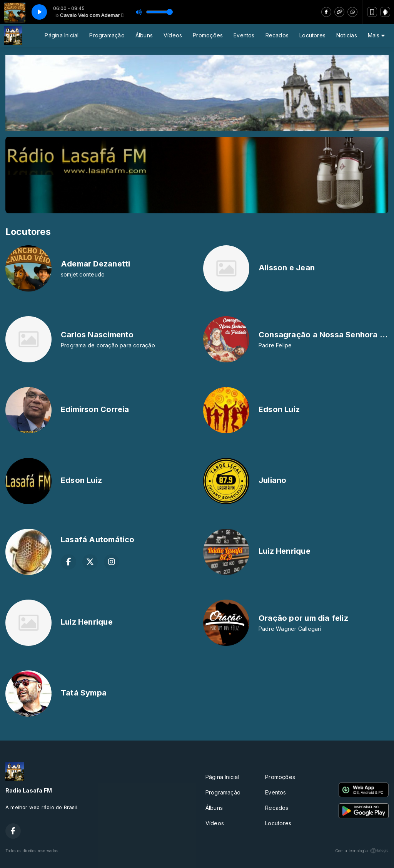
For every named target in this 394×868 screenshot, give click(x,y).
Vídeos (173, 35)
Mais (376, 35)
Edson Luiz (279, 409)
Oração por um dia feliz (303, 618)
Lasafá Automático (98, 540)
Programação (107, 35)
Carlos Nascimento (97, 335)
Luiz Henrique (285, 551)
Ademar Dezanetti (95, 264)
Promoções (208, 35)
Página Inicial (62, 35)
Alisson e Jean (287, 268)
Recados (277, 35)
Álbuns (144, 35)
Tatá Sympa (84, 693)
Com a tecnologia (362, 851)
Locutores (312, 35)
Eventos (244, 35)
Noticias (347, 35)
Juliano (272, 480)
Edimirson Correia (95, 409)
